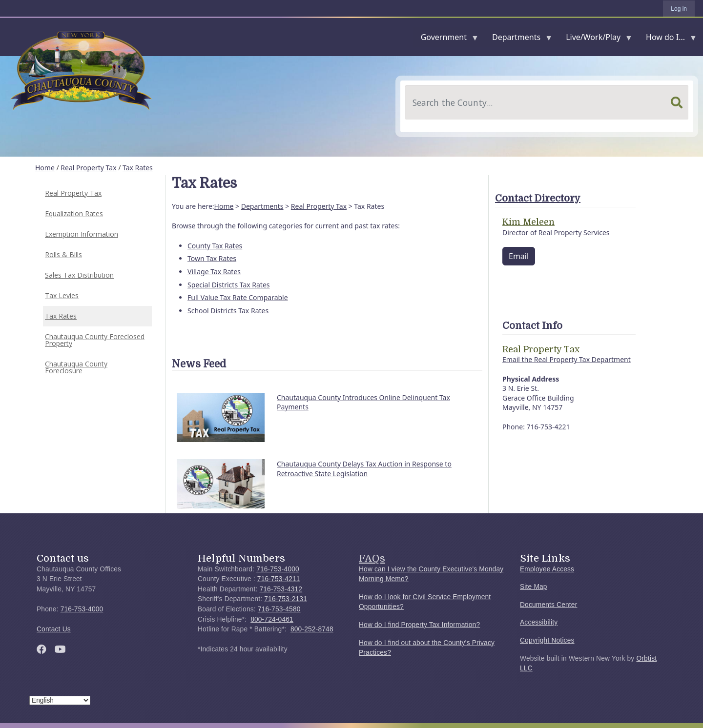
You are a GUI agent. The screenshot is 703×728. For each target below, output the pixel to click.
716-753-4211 (279, 579)
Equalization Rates (74, 213)
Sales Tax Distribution (79, 275)
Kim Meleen (528, 222)
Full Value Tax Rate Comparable (238, 297)
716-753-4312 (281, 589)
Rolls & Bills (63, 254)
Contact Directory (538, 198)
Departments (518, 39)
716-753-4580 (279, 609)
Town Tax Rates (212, 258)
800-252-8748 (312, 629)
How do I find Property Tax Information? (419, 625)
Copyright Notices (547, 640)
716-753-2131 (286, 599)
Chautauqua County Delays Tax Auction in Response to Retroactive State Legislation (364, 469)
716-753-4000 (82, 609)
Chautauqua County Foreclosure (76, 367)
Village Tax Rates (214, 272)
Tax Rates (138, 168)
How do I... (667, 39)
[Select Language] (60, 700)
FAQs (372, 558)
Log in (679, 9)
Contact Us (54, 629)
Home (45, 168)
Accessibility (539, 622)
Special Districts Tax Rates (229, 285)
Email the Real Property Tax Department (567, 359)
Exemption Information (82, 234)
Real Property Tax (88, 168)
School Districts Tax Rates (228, 311)
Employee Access (547, 569)
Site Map (534, 587)
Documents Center (548, 605)
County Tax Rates (215, 246)
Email (519, 256)
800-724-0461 (272, 619)
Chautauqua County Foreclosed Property (95, 340)
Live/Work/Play (595, 39)
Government (446, 39)
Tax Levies (62, 295)
